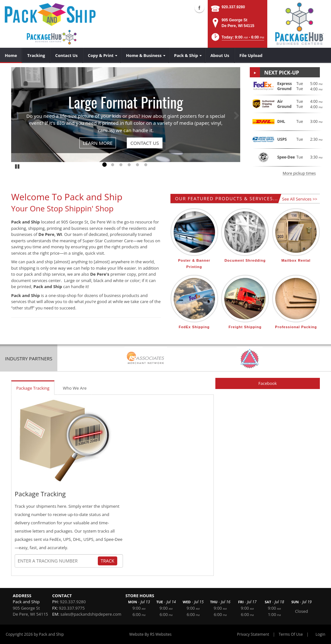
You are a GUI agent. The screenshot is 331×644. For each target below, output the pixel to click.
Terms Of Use (291, 634)
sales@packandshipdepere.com (91, 614)
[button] (237, 39)
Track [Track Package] (108, 561)
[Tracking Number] (58, 561)
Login (320, 634)
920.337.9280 (233, 7)
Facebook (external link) (199, 8)
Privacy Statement (253, 634)
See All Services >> (300, 199)
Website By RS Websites (151, 634)
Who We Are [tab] (75, 388)
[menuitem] (11, 55)
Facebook (268, 383)
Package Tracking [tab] (33, 388)
